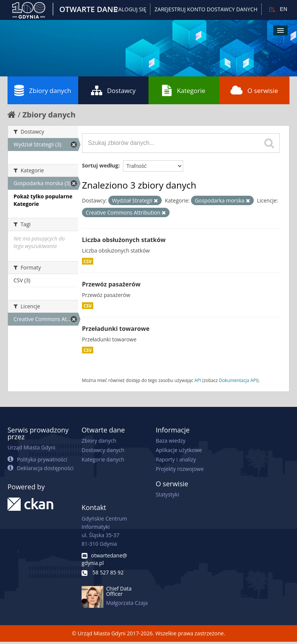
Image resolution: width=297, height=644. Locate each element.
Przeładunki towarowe (116, 329)
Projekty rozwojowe (180, 469)
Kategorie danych (103, 459)
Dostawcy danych (103, 450)
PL (272, 9)
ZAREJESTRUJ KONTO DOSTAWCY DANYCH (206, 9)
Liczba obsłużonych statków (124, 240)
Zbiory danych (43, 90)
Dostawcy (113, 90)
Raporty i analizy (176, 459)
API (198, 380)
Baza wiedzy (170, 441)
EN (284, 9)
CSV (88, 261)
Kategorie (184, 90)
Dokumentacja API (238, 380)
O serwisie (254, 90)
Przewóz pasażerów (111, 284)
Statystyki (167, 494)
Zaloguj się (131, 9)
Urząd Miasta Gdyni (31, 447)
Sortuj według (100, 165)
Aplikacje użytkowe (179, 450)
